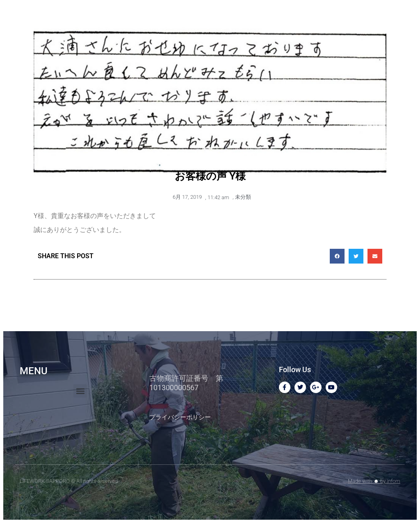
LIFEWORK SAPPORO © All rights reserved (69, 481)
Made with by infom (374, 481)
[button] (337, 256)
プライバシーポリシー (180, 417)
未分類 (243, 197)
